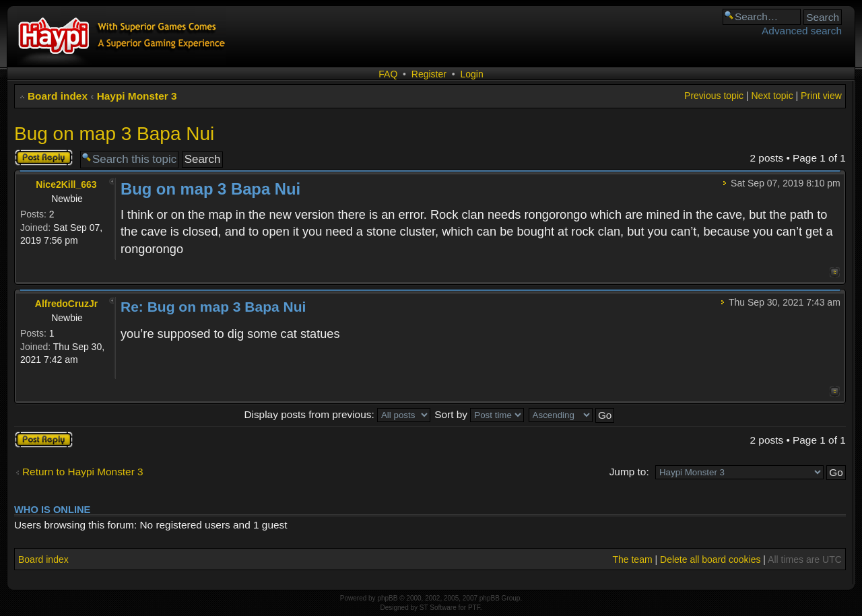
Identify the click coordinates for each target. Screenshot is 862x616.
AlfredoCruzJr (66, 304)
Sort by (479, 414)
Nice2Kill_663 (66, 184)
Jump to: (629, 472)
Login (471, 74)
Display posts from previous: (337, 414)
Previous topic (714, 96)
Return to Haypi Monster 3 (83, 472)
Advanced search (802, 31)
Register (429, 74)
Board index (58, 96)
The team (632, 559)
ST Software (438, 608)
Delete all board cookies (710, 559)
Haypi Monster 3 (137, 96)
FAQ (388, 74)
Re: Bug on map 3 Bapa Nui (213, 307)
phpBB (387, 598)
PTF (474, 608)
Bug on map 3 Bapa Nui (114, 134)
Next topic (772, 96)
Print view (821, 96)
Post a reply (44, 158)
